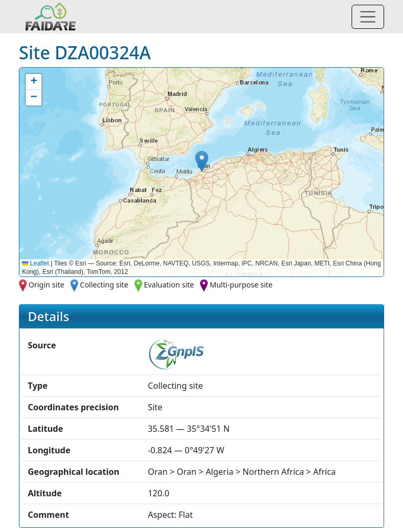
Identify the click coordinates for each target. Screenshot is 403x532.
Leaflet (35, 263)
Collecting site (104, 285)
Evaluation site (169, 285)
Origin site (46, 285)
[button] (202, 161)
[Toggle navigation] (368, 17)
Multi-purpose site (241, 285)
